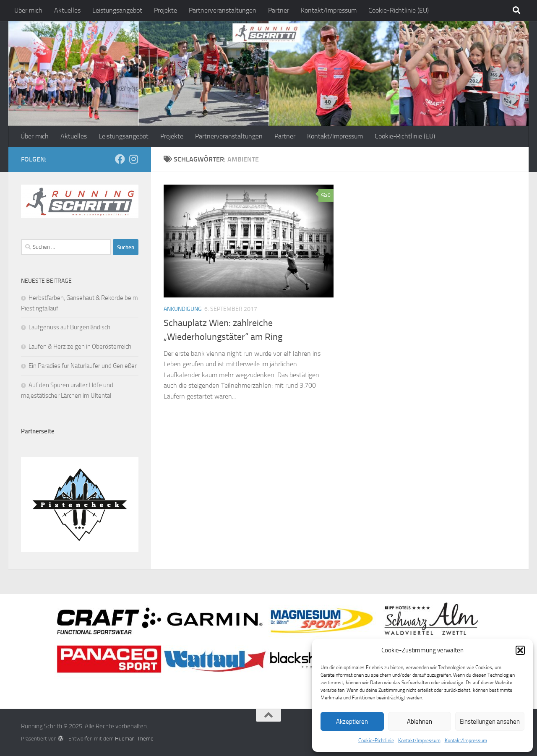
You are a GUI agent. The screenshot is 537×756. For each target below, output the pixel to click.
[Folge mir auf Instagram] (133, 159)
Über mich (28, 10)
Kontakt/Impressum (419, 740)
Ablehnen (420, 722)
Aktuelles (67, 10)
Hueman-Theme (134, 739)
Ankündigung (183, 309)
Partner (279, 10)
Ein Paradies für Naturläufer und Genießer (83, 366)
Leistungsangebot (117, 10)
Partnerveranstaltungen (223, 10)
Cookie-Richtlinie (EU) (399, 10)
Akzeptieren (352, 722)
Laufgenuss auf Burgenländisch (69, 327)
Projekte (166, 10)
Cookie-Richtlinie (376, 740)
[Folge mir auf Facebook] (120, 159)
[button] (520, 650)
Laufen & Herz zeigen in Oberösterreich (80, 347)
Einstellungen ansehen (490, 722)
